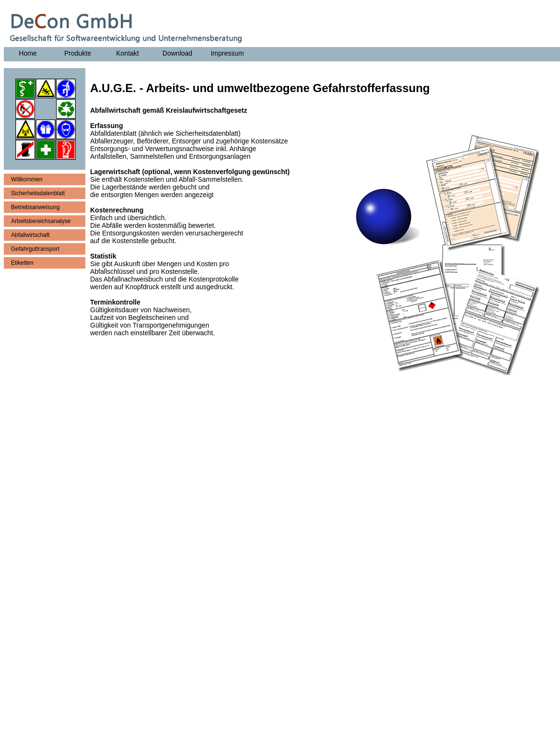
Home (28, 53)
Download (177, 53)
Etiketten (22, 263)
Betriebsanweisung (35, 207)
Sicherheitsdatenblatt (38, 193)
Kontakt (127, 53)
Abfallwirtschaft (30, 235)
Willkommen (27, 179)
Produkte (78, 53)
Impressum (227, 53)
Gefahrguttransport (35, 249)
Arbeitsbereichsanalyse (41, 221)
